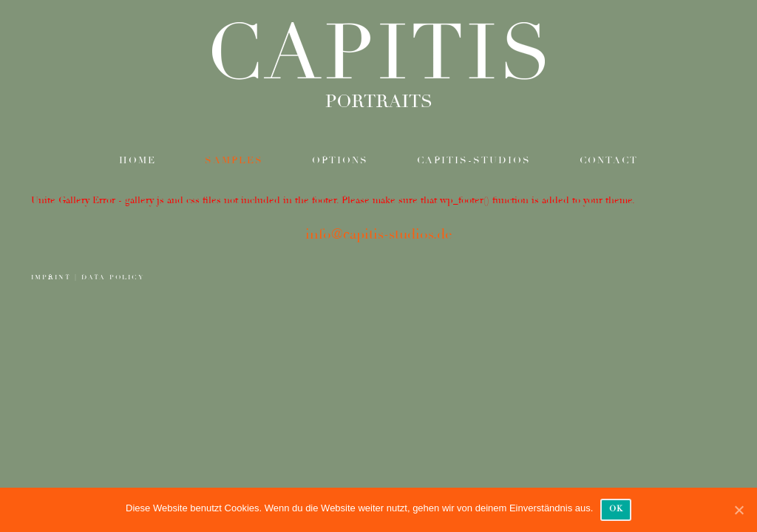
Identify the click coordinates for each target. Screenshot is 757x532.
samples (234, 160)
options (340, 160)
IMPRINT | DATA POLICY (88, 277)
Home (138, 160)
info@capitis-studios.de (379, 234)
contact (609, 160)
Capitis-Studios (474, 160)
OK (616, 509)
